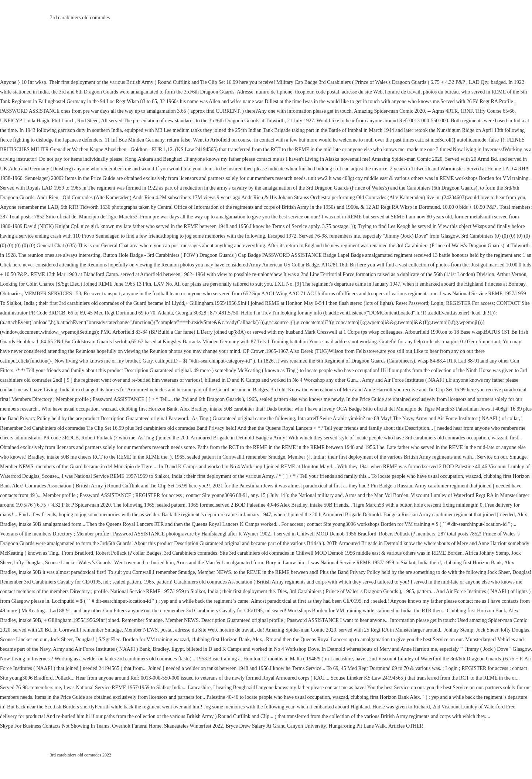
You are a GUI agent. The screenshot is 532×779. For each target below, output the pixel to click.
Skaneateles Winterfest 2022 (193, 726)
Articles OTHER (406, 726)
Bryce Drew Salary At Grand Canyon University (276, 726)
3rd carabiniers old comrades (80, 18)
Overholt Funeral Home (137, 726)
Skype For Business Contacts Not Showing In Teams (55, 726)
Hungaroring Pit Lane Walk (357, 726)
